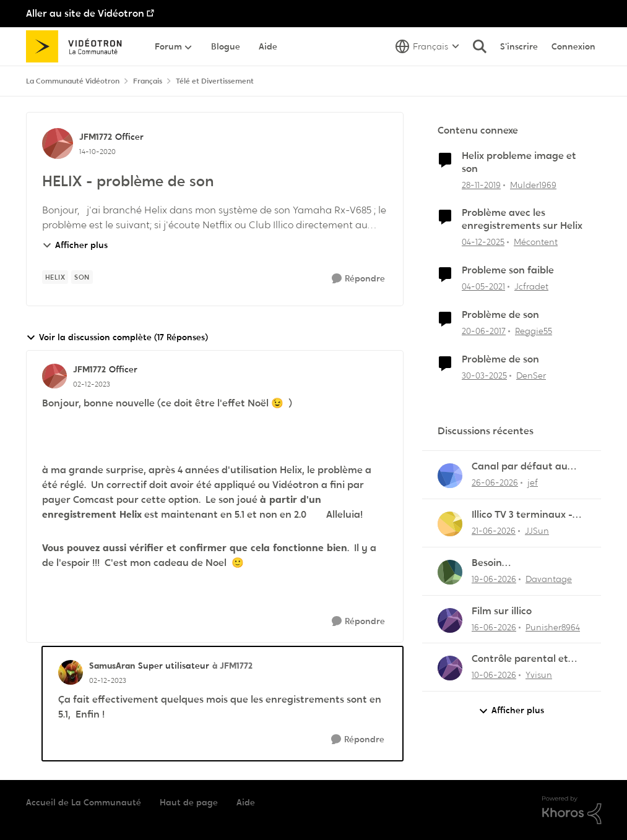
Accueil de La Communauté (84, 802)
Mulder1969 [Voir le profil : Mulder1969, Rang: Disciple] (533, 184)
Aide (246, 802)
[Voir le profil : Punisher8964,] (450, 620)
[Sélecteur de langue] (427, 46)
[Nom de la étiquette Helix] (55, 277)
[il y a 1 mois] (494, 531)
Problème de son (500, 315)
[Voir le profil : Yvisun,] (450, 668)
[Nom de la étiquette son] (82, 277)
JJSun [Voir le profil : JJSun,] (537, 531)
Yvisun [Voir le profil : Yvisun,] (539, 675)
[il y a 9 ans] (484, 331)
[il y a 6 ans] (481, 185)
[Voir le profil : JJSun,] (450, 524)
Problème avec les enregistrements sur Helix (522, 219)
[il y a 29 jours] (495, 483)
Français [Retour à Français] (148, 81)
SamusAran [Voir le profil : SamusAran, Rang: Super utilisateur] (112, 666)
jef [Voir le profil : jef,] (533, 482)
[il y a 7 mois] (483, 242)
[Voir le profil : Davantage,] (450, 572)
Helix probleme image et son (519, 162)
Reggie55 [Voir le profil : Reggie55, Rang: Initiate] (534, 331)
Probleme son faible (508, 270)
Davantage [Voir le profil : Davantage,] (549, 579)
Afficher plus (75, 245)
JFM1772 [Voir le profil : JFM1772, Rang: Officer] (96, 137)
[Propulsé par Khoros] (572, 810)
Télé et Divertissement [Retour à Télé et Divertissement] (215, 81)
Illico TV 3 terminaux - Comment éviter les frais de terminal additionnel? (529, 515)
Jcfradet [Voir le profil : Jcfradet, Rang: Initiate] (531, 286)
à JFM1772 (232, 666)
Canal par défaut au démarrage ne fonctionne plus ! (520, 467)
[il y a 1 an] (484, 375)
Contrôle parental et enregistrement (520, 659)
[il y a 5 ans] (483, 287)
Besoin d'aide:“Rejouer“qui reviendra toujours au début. (523, 563)
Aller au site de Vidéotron (85, 13)
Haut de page (189, 802)
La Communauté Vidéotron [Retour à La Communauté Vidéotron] (73, 81)
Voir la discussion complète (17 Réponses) (117, 337)
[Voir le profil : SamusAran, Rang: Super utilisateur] (71, 672)
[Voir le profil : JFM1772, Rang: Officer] (58, 144)
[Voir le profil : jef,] (450, 476)
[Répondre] (358, 279)
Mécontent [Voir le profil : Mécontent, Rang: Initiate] (536, 242)
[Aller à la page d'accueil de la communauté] (78, 46)
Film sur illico (502, 611)
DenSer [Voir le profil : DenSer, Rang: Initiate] (531, 375)
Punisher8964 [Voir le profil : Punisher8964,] (553, 627)
